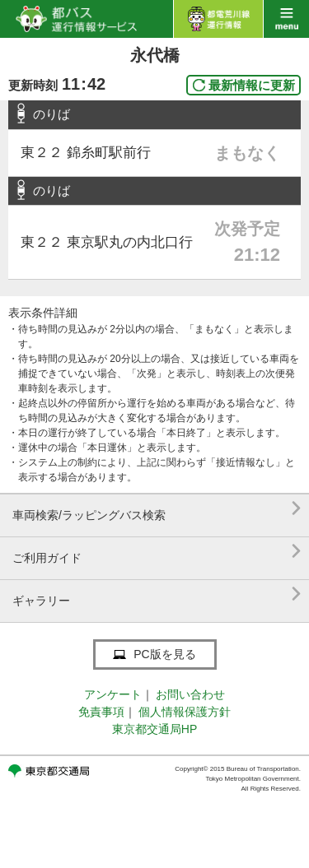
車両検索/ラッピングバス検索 (157, 509)
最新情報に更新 (252, 85)
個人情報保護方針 (185, 712)
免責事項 (101, 712)
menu (286, 19)
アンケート (113, 694)
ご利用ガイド (157, 552)
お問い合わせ (190, 694)
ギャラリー (157, 594)
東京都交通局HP (154, 729)
